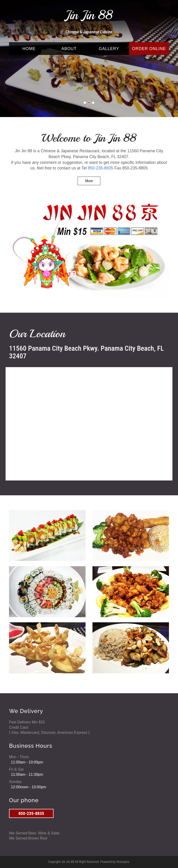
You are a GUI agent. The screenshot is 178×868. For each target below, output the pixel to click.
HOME (29, 49)
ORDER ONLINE (149, 49)
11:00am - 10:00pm (27, 762)
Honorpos (123, 862)
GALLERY (109, 49)
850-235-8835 (101, 168)
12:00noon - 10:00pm (29, 787)
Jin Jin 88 (89, 15)
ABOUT (69, 49)
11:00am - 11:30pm (27, 774)
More (89, 181)
